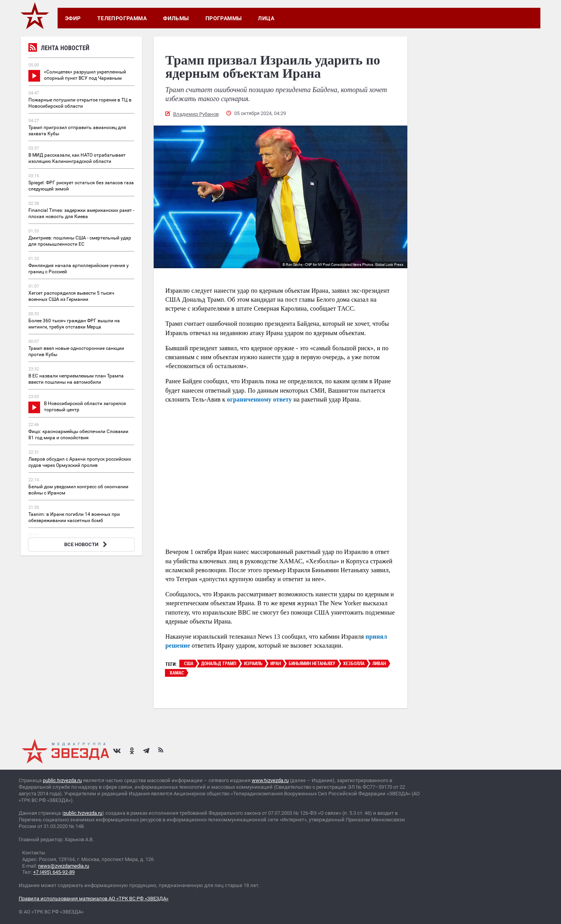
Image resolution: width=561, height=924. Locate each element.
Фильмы (176, 18)
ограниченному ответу (259, 399)
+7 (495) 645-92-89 (54, 872)
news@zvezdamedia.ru (64, 866)
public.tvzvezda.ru (62, 780)
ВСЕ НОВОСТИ (87, 544)
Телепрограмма (122, 18)
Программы (224, 18)
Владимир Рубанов (196, 114)
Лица (266, 18)
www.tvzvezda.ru (270, 780)
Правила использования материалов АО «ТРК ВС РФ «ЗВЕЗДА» (94, 899)
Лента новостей (59, 49)
